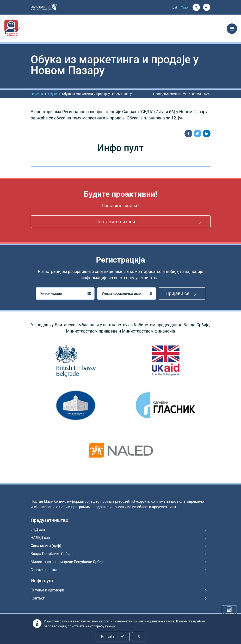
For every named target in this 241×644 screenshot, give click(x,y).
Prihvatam (113, 636)
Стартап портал (44, 570)
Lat (175, 7)
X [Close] (139, 636)
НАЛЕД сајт (41, 538)
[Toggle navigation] (232, 29)
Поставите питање (149, 222)
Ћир (184, 7)
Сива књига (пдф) (46, 546)
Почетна (37, 94)
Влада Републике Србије (52, 554)
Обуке (52, 94)
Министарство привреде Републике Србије (68, 562)
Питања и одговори (48, 590)
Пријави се (182, 294)
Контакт (38, 598)
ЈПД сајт (38, 530)
